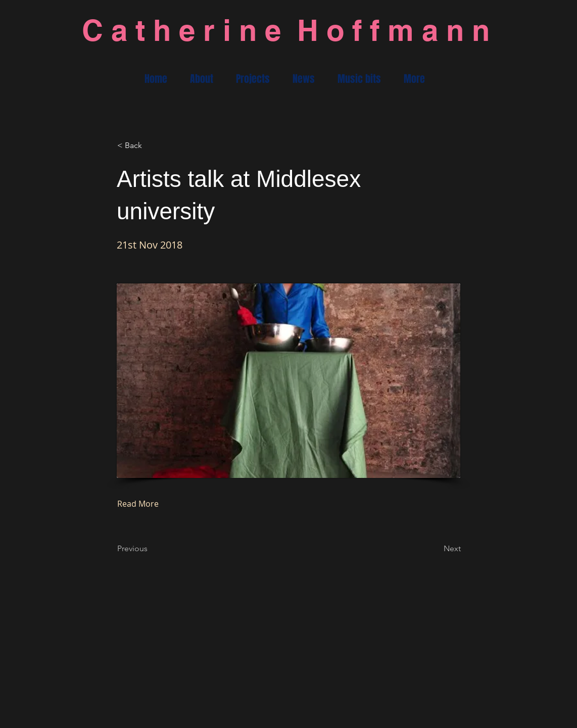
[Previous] (151, 549)
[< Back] (151, 145)
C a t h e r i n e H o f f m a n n (286, 30)
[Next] (436, 549)
